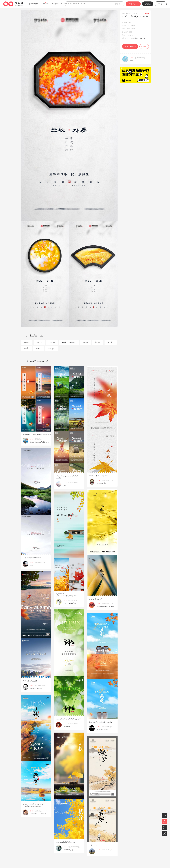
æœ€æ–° (46, 4)
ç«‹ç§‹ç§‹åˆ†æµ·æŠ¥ (96, 599)
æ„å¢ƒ (111, 342)
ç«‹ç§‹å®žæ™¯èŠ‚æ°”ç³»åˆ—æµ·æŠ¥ (68, 719)
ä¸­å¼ (39, 349)
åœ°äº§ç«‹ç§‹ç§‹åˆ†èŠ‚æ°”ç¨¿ (65, 842)
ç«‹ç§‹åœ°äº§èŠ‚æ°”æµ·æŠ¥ (32, 558)
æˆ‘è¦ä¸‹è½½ (130, 46)
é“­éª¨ (132, 61)
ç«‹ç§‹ (86, 342)
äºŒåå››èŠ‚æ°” (69, 342)
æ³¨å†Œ (148, 4)
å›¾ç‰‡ (55, 4)
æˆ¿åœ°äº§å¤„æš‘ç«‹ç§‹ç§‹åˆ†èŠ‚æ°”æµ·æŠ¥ (66, 595)
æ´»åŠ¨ (26, 349)
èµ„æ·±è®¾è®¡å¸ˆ (141, 58)
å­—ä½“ (64, 4)
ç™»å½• (161, 4)
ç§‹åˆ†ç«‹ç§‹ (93, 845)
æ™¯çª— (52, 349)
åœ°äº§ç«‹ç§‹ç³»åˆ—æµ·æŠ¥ (98, 476)
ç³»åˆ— (52, 342)
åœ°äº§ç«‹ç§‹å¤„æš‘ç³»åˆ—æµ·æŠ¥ (100, 722)
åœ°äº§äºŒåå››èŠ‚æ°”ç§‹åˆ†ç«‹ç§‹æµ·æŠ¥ (38, 435)
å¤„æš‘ (98, 342)
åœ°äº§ (39, 342)
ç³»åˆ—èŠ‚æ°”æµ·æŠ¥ (30, 681)
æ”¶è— (144, 46)
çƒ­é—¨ (38, 4)
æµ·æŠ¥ (26, 342)
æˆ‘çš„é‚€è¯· (133, 4)
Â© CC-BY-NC (140, 38)
